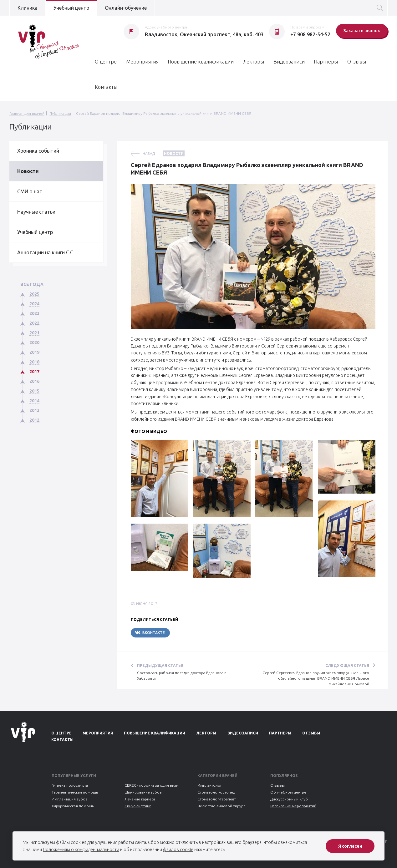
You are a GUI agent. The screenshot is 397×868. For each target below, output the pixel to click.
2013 (34, 410)
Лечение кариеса (140, 799)
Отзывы (357, 62)
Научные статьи (36, 212)
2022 (34, 323)
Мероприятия (142, 62)
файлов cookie (178, 850)
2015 (34, 391)
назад (149, 153)
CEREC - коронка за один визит (152, 785)
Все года (32, 284)
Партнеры (326, 62)
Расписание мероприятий (293, 806)
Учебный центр (71, 8)
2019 (34, 352)
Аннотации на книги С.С (45, 252)
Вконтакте (150, 632)
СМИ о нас (30, 191)
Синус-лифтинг (138, 806)
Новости (28, 171)
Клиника (28, 8)
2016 (34, 381)
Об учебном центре (288, 792)
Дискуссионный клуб (289, 799)
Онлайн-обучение (126, 8)
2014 (34, 401)
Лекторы (254, 62)
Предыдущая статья (160, 665)
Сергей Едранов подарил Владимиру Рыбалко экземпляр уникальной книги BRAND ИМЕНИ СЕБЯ (164, 113)
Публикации (60, 113)
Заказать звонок (362, 31)
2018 (34, 362)
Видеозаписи (289, 62)
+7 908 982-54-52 (310, 34)
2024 (34, 304)
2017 (34, 372)
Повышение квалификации (201, 62)
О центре (106, 62)
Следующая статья (347, 665)
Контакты (106, 87)
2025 (34, 294)
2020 (34, 343)
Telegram (189, 633)
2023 (34, 313)
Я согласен (350, 846)
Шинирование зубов (143, 792)
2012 (34, 420)
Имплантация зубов (70, 799)
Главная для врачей (27, 113)
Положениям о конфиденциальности (81, 850)
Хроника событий (38, 151)
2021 (34, 333)
